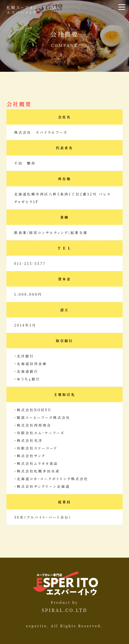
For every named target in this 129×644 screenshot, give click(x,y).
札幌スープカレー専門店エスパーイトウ (32, 10)
